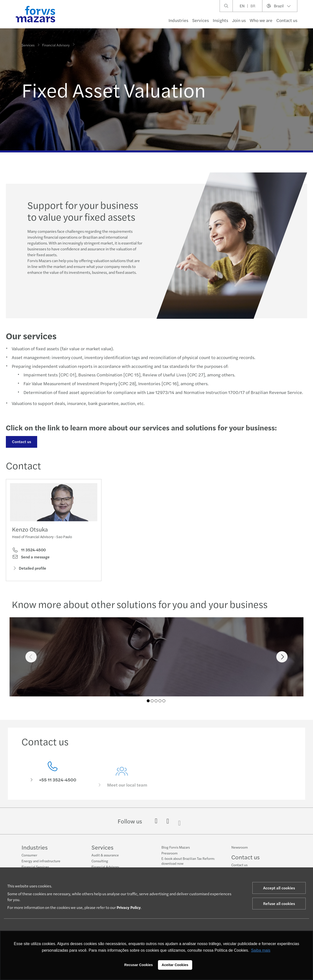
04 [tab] (160, 701)
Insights (220, 20)
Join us (239, 20)
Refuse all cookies (279, 903)
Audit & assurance (105, 855)
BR (253, 6)
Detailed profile (29, 569)
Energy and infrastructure (41, 861)
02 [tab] (152, 701)
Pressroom (169, 853)
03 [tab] (156, 701)
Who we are (261, 20)
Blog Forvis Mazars (176, 847)
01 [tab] (148, 701)
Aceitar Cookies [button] (175, 965)
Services (201, 20)
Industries (178, 20)
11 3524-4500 (29, 551)
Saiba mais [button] (261, 950)
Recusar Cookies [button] (139, 965)
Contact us (21, 442)
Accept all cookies (279, 888)
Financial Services (35, 867)
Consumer (29, 855)
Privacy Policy (129, 907)
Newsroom (240, 847)
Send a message (31, 558)
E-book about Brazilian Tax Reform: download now (188, 861)
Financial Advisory (56, 44)
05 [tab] (164, 701)
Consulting (100, 861)
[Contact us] (53, 779)
